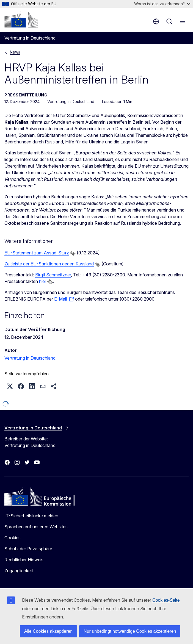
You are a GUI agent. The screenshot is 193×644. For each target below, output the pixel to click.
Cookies (13, 538)
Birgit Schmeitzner (53, 275)
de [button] (156, 21)
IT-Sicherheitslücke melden (31, 516)
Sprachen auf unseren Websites (36, 527)
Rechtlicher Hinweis (24, 560)
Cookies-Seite (166, 600)
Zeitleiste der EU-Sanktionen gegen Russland (49, 264)
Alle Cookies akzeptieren (48, 631)
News (15, 52)
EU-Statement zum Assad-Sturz (37, 253)
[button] (10, 386)
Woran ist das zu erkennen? (162, 4)
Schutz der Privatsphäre (28, 549)
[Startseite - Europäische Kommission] (21, 19)
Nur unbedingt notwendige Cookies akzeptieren (130, 631)
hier (43, 281)
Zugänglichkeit (19, 571)
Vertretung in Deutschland (30, 358)
